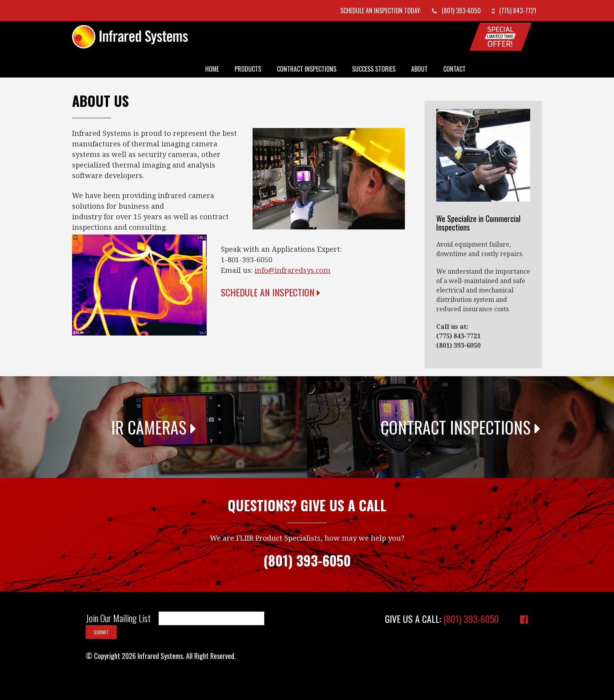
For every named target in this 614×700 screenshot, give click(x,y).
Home (212, 69)
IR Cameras (154, 427)
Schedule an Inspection (271, 292)
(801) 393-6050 (471, 619)
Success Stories (374, 69)
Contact (454, 69)
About (419, 69)
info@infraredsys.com (293, 270)
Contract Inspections (307, 69)
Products (248, 69)
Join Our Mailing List (118, 618)
